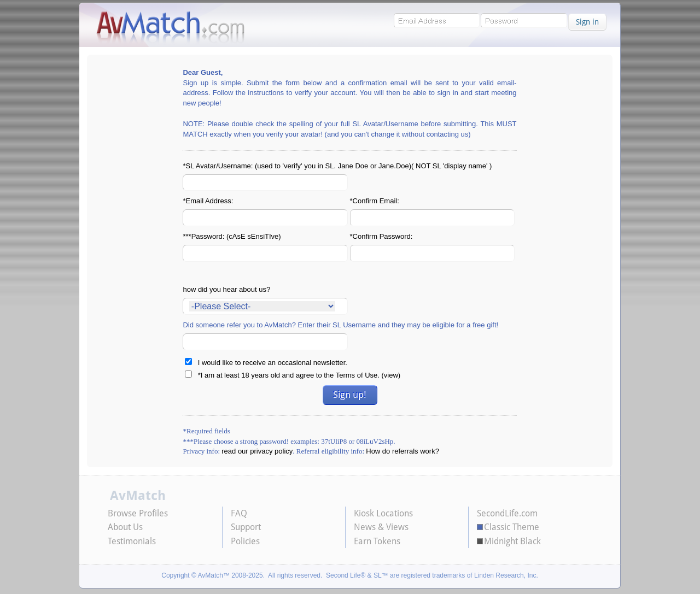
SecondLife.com (507, 513)
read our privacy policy (257, 451)
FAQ (239, 513)
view (391, 375)
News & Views (381, 527)
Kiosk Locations (383, 513)
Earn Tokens (377, 541)
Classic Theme (512, 527)
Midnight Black (512, 541)
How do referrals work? (402, 451)
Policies (245, 541)
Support (246, 527)
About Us (125, 527)
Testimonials (132, 541)
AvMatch (138, 496)
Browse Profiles (138, 513)
